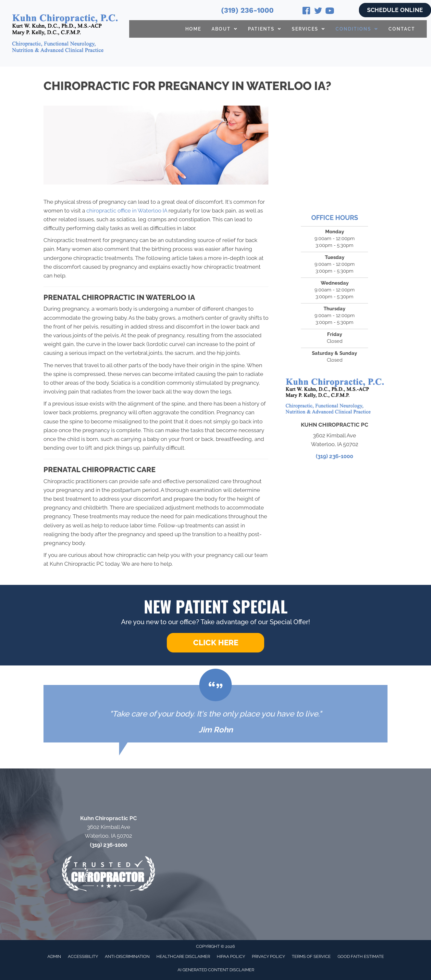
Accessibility (83, 956)
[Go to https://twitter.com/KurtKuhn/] (318, 12)
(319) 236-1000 (247, 10)
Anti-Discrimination (127, 956)
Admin (54, 956)
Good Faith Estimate (361, 956)
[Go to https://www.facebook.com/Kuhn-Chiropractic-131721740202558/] (306, 12)
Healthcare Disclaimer (183, 956)
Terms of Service (311, 956)
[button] (215, 643)
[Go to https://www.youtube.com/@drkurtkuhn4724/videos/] (330, 12)
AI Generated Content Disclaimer (216, 970)
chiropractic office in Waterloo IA (127, 211)
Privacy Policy (268, 956)
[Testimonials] (215, 714)
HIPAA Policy (231, 956)
